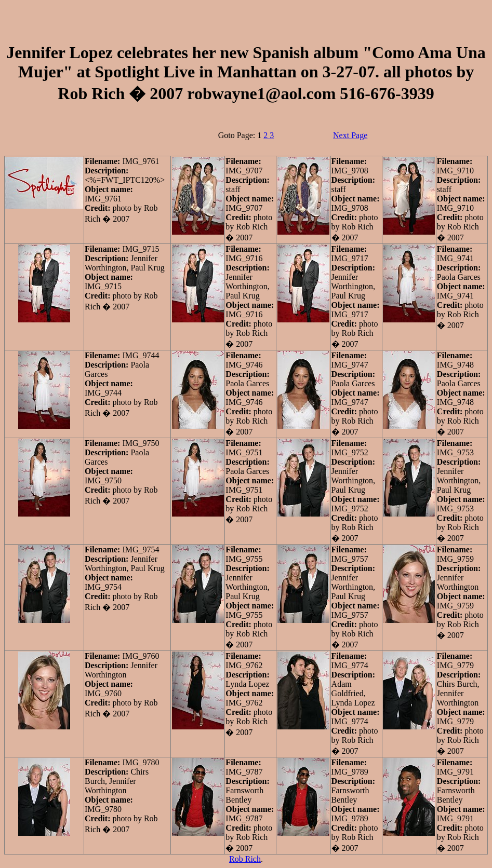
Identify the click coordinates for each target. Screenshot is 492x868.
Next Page (350, 135)
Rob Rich (245, 859)
